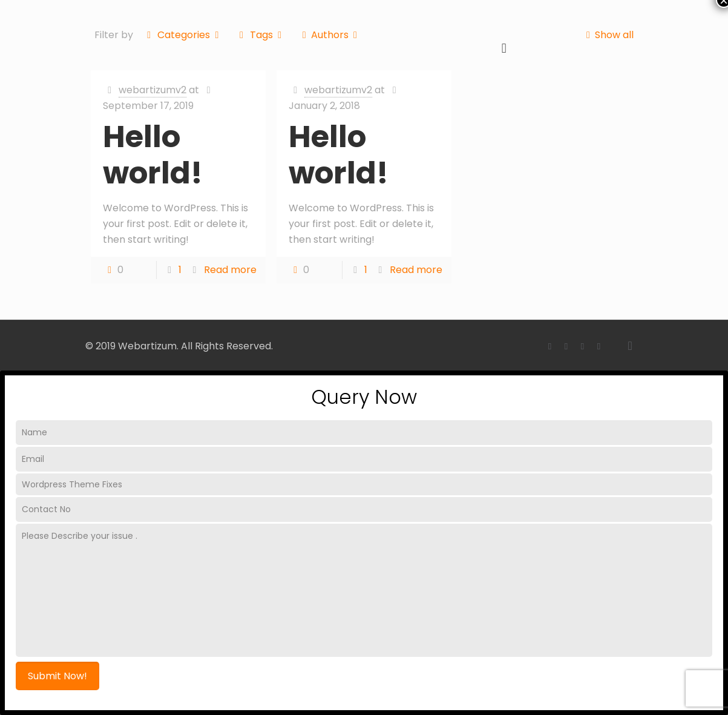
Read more (230, 270)
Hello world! (153, 155)
